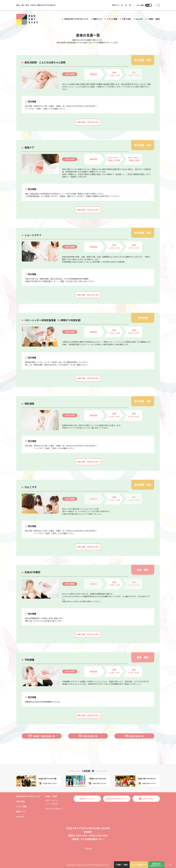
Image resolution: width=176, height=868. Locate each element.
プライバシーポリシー (54, 809)
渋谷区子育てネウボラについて (76, 19)
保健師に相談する (51, 800)
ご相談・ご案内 (154, 19)
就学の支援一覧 (134, 736)
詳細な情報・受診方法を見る (88, 122)
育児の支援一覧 (88, 736)
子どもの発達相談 (51, 804)
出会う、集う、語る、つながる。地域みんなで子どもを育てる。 (36, 5)
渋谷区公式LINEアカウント (117, 799)
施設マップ (98, 19)
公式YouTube (146, 799)
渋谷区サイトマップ (87, 799)
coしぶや (139, 19)
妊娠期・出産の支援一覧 (42, 736)
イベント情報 (112, 19)
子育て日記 (126, 19)
